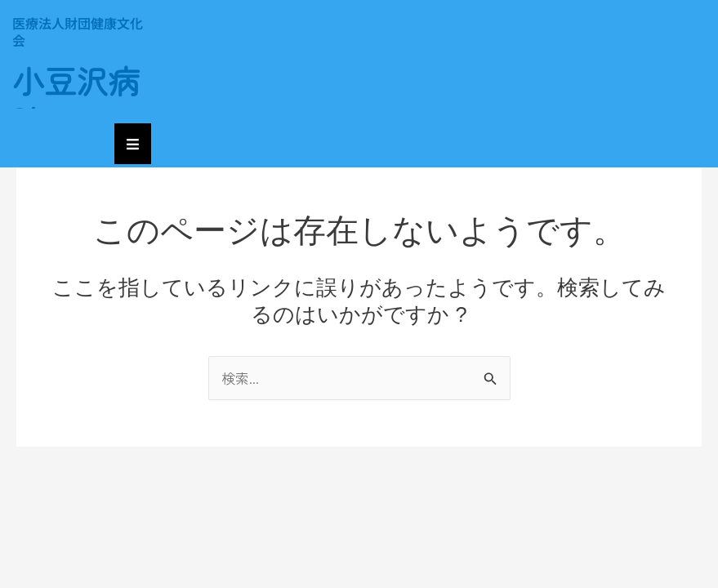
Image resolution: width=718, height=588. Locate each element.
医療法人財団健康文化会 (78, 31)
